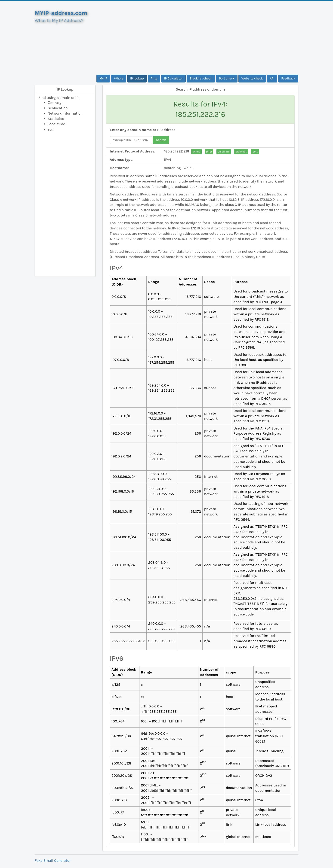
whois (196, 152)
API (272, 78)
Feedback (288, 78)
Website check (252, 78)
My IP (103, 78)
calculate (224, 152)
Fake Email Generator (53, 860)
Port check (227, 78)
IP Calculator (174, 78)
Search (161, 140)
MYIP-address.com (61, 13)
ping (209, 152)
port (255, 152)
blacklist (241, 152)
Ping (154, 78)
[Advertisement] (200, 38)
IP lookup (137, 78)
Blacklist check (201, 78)
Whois (119, 78)
